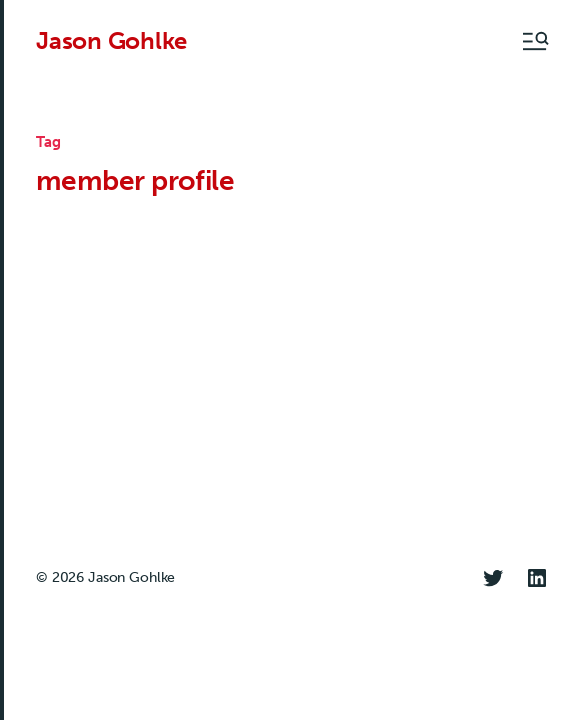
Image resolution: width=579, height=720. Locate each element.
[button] (534, 41)
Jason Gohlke (111, 41)
